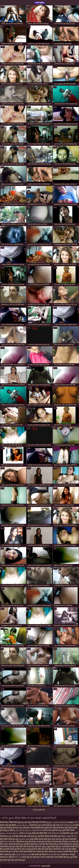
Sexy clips (46, 847)
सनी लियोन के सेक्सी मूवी (53, 842)
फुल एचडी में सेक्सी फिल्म (46, 857)
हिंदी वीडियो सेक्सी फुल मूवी (9, 839)
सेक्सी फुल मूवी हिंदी (23, 844)
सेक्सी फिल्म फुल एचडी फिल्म (21, 828)
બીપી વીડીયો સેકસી (67, 825)
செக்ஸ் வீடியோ (23, 825)
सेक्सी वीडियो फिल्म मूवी (68, 844)
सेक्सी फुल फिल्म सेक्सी (45, 852)
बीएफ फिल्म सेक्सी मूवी (8, 844)
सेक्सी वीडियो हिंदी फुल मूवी (64, 857)
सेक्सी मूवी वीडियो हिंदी (40, 833)
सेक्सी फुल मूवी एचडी (52, 825)
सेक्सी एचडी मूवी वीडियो (8, 825)
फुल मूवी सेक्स (64, 839)
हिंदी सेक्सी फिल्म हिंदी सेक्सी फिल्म (53, 828)
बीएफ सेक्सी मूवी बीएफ (30, 849)
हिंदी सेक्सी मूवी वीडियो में (40, 855)
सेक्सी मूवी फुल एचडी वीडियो (61, 847)
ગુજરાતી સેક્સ (38, 830)
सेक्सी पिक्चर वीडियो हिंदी (8, 822)
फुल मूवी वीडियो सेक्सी (67, 830)
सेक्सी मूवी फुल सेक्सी (30, 857)
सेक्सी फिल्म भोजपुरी (68, 855)
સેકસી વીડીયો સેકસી (23, 855)
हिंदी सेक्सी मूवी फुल (52, 844)
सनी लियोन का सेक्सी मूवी (70, 842)
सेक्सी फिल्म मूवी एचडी (51, 839)
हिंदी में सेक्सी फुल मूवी (8, 855)
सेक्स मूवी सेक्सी (39, 3)
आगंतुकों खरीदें (46, 866)
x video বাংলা (73, 822)
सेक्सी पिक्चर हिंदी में (71, 852)
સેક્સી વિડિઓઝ (55, 855)
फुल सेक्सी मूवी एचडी (19, 847)
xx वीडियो (11, 830)
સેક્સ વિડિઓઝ (11, 842)
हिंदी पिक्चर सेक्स (23, 842)
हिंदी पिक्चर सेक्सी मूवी (36, 842)
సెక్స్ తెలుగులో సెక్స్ (24, 822)
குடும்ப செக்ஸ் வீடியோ (10, 833)
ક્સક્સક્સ (63, 822)
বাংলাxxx (28, 833)
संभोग (22, 833)
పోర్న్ (5, 830)
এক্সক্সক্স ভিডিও (71, 836)
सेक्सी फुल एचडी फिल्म (12, 852)
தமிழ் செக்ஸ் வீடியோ (23, 830)
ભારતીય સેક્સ (24, 839)
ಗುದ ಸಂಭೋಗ (58, 852)
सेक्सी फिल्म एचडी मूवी (37, 844)
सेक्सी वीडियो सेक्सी (37, 839)
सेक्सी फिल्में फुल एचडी (37, 825)
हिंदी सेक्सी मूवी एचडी (23, 836)
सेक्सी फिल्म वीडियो (7, 857)
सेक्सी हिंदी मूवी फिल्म (34, 847)
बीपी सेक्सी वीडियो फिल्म (28, 852)
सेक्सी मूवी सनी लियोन (39, 822)
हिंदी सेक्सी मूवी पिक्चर (14, 849)
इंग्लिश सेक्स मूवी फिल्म (51, 830)
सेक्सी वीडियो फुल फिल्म (58, 836)
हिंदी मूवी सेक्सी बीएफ (45, 849)
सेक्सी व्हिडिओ (36, 828)
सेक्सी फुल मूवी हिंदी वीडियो (40, 836)
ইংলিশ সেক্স (18, 857)
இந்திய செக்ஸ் (52, 822)
